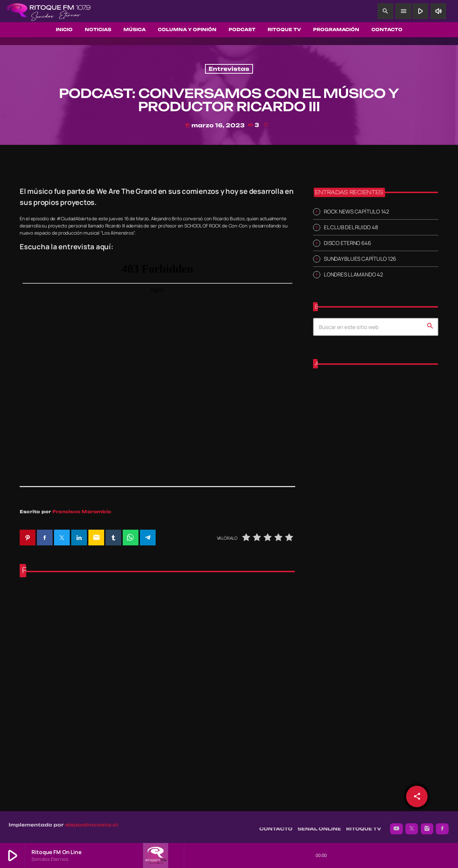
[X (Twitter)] (412, 825)
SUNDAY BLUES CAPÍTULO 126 (360, 259)
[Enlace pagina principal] (49, 11)
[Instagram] (427, 825)
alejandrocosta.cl (92, 821)
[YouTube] (396, 825)
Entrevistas (229, 69)
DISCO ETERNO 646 (347, 243)
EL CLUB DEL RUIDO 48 (351, 227)
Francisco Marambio (82, 512)
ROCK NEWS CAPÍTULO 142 (357, 212)
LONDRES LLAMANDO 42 (354, 274)
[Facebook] (442, 825)
